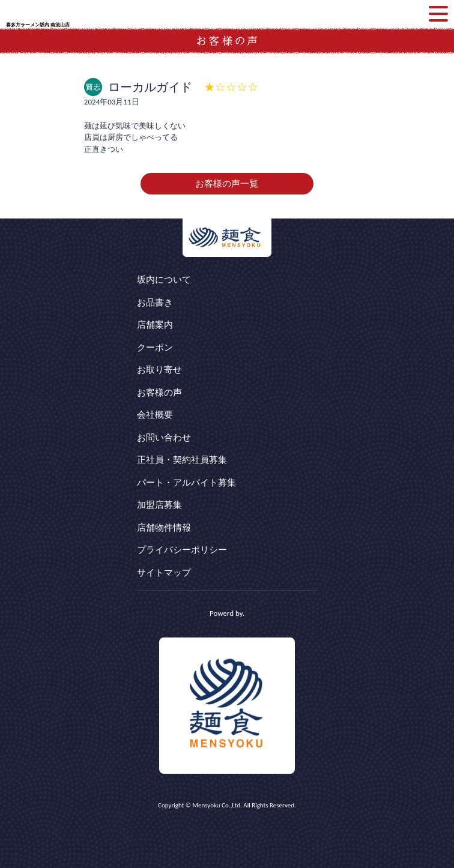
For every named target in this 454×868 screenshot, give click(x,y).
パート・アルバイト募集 (186, 483)
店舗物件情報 (164, 528)
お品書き (155, 303)
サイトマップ (164, 573)
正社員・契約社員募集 (182, 460)
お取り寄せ (159, 370)
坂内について (164, 280)
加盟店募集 (159, 505)
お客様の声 (159, 393)
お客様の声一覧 (227, 184)
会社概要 (155, 415)
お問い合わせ (164, 438)
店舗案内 (155, 325)
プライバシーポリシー (182, 550)
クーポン (155, 348)
